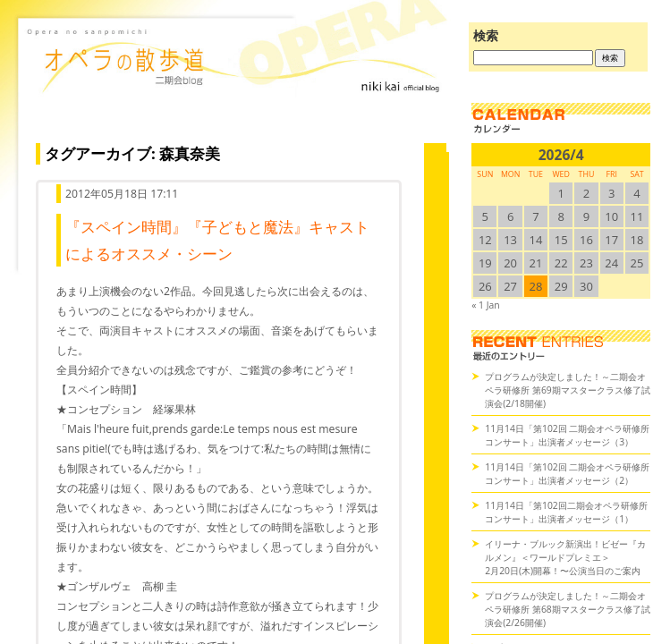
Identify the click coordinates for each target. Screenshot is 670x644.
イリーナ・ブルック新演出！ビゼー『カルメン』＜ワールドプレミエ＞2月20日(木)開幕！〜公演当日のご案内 (565, 557)
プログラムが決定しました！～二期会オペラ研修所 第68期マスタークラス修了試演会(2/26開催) (568, 609)
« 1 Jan (485, 305)
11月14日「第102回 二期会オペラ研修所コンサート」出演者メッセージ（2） (567, 474)
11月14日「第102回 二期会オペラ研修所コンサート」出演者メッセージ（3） (567, 435)
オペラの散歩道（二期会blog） (237, 85)
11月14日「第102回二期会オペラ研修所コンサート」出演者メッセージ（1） (566, 512)
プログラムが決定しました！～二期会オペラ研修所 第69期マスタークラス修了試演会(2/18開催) (568, 390)
